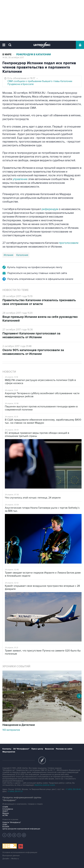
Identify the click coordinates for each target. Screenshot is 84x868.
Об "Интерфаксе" (21, 749)
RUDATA (6, 827)
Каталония (22, 255)
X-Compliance (8, 809)
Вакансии (49, 749)
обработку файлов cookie (45, 785)
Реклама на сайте (64, 749)
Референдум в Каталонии (34, 55)
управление (20, 179)
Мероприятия (9, 752)
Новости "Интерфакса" (12, 822)
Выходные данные (11, 856)
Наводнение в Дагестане (19, 725)
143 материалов (11, 730)
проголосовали (69, 243)
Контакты (7, 749)
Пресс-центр (37, 749)
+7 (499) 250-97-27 (15, 791)
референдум (50, 209)
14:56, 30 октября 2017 (13, 58)
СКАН (5, 825)
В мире (7, 55)
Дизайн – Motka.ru (11, 859)
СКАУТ (5, 811)
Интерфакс (42, 45)
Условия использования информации (20, 852)
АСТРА (5, 815)
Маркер (6, 813)
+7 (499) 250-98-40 (73, 789)
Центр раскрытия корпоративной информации (21, 829)
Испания (8, 255)
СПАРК (5, 807)
